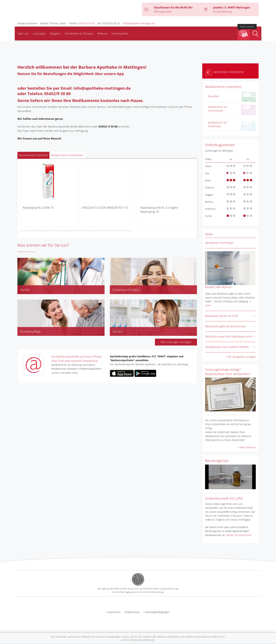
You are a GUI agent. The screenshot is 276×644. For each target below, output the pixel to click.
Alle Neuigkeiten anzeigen (242, 357)
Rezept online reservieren (67, 155)
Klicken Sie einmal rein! (239, 535)
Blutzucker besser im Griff (221, 316)
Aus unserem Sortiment (34, 155)
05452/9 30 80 (86, 23)
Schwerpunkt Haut (126, 290)
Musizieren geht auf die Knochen (225, 326)
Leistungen (39, 33)
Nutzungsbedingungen (157, 612)
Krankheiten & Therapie (79, 33)
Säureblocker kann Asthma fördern (227, 347)
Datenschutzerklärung (142, 640)
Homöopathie (120, 33)
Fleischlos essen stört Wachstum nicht (229, 337)
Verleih (25, 290)
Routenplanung (222, 11)
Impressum (114, 612)
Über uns (23, 33)
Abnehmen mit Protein (219, 243)
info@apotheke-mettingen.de (139, 23)
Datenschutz (133, 612)
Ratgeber (55, 33)
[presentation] (22, 196)
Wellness (102, 33)
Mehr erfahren (248, 447)
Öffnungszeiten (163, 11)
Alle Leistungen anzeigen (176, 342)
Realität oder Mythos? (219, 287)
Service (118, 331)
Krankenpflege (30, 331)
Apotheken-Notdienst (225, 72)
